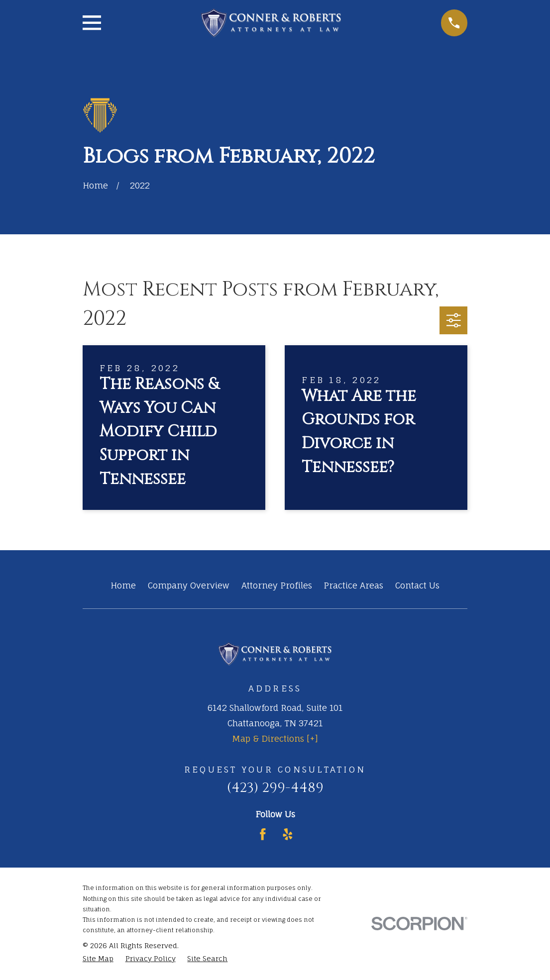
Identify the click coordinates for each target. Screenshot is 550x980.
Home (123, 585)
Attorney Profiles (277, 585)
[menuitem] (98, 959)
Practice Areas (353, 585)
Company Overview (189, 585)
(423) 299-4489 (275, 788)
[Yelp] (288, 834)
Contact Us (417, 585)
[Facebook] (263, 834)
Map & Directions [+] (275, 738)
